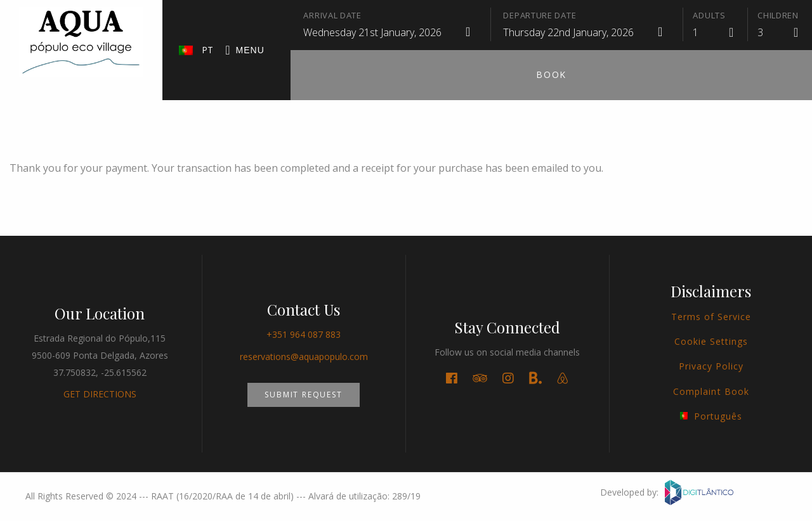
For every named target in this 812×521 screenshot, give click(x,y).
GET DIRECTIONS (100, 394)
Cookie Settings (711, 341)
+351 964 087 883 (304, 334)
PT (196, 50)
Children (778, 15)
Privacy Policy (711, 366)
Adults (709, 15)
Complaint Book (711, 391)
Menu (245, 51)
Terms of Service (711, 317)
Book (551, 74)
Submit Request (303, 395)
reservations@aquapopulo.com (304, 357)
